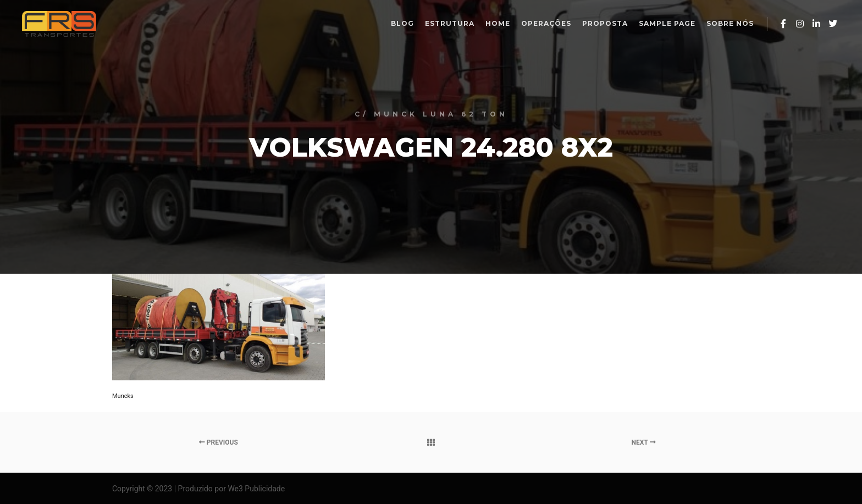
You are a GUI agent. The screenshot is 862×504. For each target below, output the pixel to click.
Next (644, 442)
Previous (219, 442)
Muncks (123, 396)
